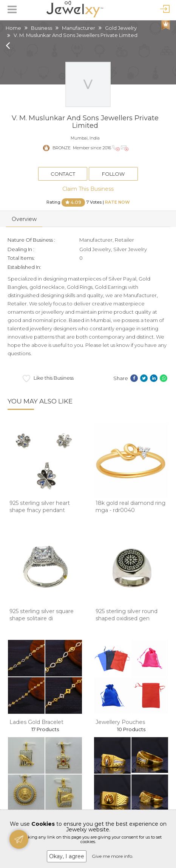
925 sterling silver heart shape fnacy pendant (40, 507)
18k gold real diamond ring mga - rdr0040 (130, 507)
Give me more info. (113, 856)
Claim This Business (88, 189)
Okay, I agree (67, 856)
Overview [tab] (24, 219)
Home (13, 28)
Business (42, 28)
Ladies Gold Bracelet (36, 722)
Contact (63, 174)
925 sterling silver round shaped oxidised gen (127, 615)
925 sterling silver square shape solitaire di (42, 615)
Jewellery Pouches (120, 722)
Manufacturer (79, 28)
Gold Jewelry (121, 28)
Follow (113, 174)
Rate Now (117, 202)
